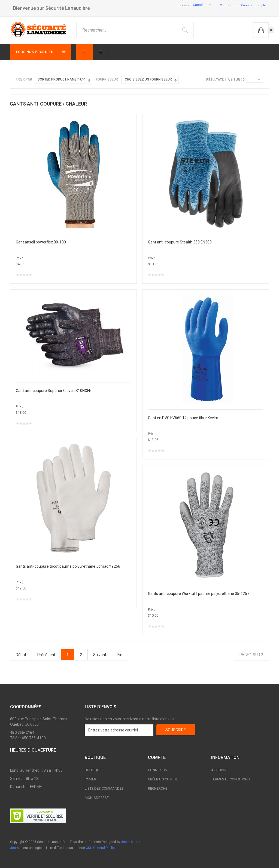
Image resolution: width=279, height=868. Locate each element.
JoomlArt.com (132, 842)
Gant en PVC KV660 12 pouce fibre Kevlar (183, 418)
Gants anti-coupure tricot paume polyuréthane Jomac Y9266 (68, 566)
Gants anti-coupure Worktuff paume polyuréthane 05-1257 (199, 594)
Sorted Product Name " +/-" (62, 79)
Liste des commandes (104, 788)
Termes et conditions (231, 779)
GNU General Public (100, 848)
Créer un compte (254, 5)
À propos (219, 770)
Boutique (93, 770)
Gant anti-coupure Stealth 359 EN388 (180, 242)
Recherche (158, 788)
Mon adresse (97, 798)
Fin (120, 655)
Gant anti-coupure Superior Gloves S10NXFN (54, 391)
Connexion (228, 5)
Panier (90, 779)
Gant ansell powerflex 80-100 (41, 242)
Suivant (100, 655)
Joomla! (16, 848)
